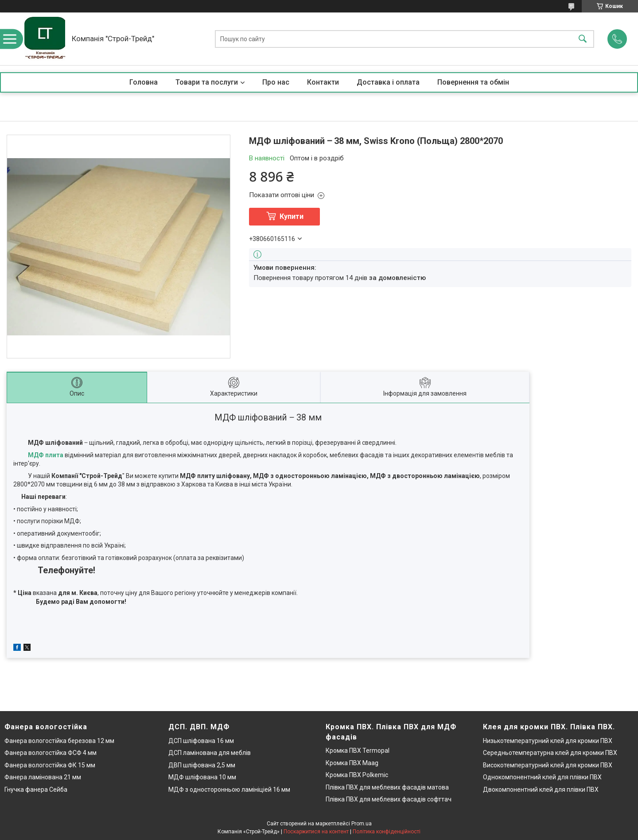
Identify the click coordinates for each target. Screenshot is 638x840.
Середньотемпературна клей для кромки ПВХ (550, 753)
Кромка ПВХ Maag (352, 763)
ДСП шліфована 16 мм (201, 741)
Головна (144, 82)
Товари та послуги (207, 82)
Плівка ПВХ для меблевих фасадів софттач (389, 799)
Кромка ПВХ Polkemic (357, 775)
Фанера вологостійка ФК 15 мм (50, 765)
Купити (292, 216)
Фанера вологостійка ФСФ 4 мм (51, 753)
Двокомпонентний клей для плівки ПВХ (541, 789)
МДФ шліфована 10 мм (202, 777)
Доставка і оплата (388, 82)
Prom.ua (362, 824)
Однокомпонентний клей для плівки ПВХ (542, 777)
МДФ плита (46, 455)
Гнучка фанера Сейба (36, 789)
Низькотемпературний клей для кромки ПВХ (548, 741)
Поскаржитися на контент (316, 832)
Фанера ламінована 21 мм (43, 777)
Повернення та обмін (473, 82)
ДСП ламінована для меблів (210, 753)
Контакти (323, 82)
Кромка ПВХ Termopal (358, 751)
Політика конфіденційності (387, 832)
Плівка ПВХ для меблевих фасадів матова (387, 787)
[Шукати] (583, 39)
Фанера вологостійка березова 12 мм (59, 741)
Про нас (276, 82)
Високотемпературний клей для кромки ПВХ (548, 765)
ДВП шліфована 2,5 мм (202, 765)
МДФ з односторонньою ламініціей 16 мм (229, 789)
